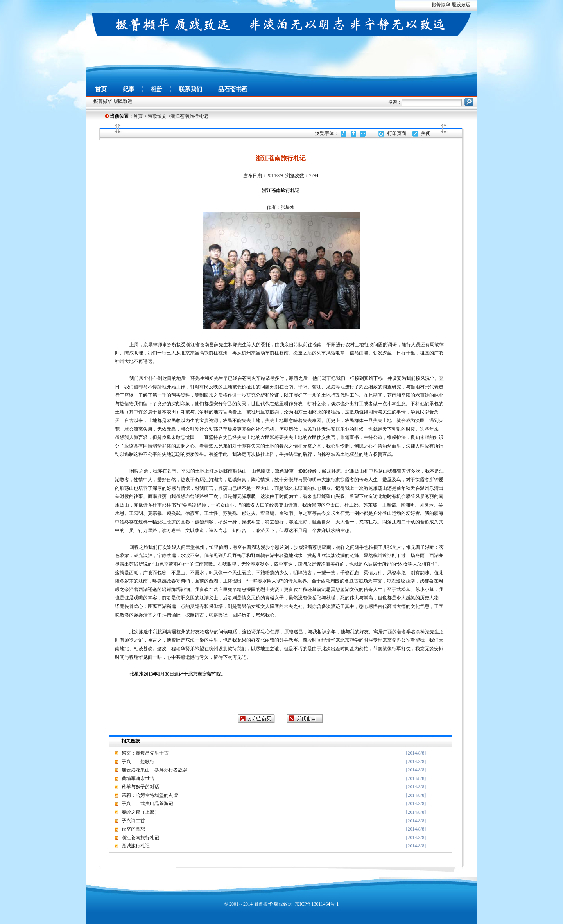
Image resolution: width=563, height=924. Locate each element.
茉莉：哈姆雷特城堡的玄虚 (150, 795)
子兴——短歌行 (138, 762)
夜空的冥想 (133, 829)
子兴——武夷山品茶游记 (147, 804)
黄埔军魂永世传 (138, 778)
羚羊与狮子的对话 (140, 787)
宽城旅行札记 (136, 846)
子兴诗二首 (133, 821)
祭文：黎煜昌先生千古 (145, 753)
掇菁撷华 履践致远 (451, 5)
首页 (101, 89)
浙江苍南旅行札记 (140, 838)
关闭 (426, 133)
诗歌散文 (157, 116)
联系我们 (190, 89)
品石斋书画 (233, 89)
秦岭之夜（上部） (140, 812)
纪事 (129, 89)
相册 (156, 89)
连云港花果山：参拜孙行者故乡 (154, 770)
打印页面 (397, 133)
